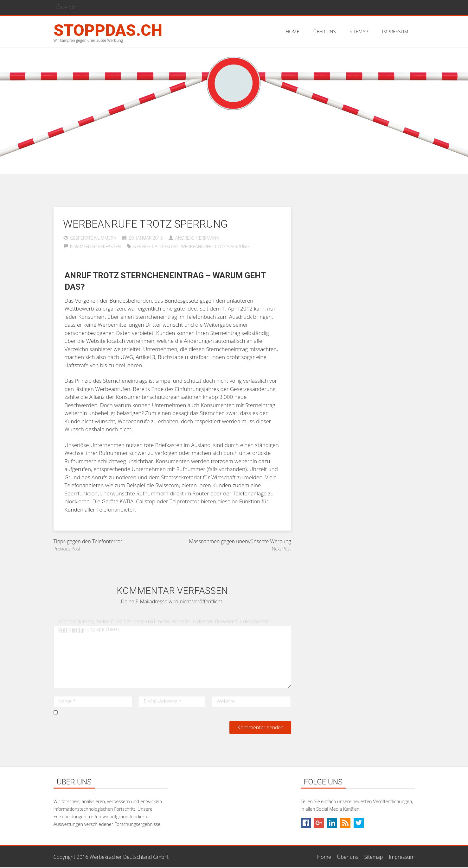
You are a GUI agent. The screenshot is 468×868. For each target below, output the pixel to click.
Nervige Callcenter (155, 246)
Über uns (348, 857)
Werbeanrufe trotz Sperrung (215, 246)
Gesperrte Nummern (93, 238)
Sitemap (374, 857)
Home (324, 857)
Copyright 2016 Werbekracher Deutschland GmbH (111, 857)
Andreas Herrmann (197, 238)
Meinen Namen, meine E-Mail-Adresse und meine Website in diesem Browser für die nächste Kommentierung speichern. (164, 625)
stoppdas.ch (108, 30)
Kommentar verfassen (96, 246)
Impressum (402, 857)
